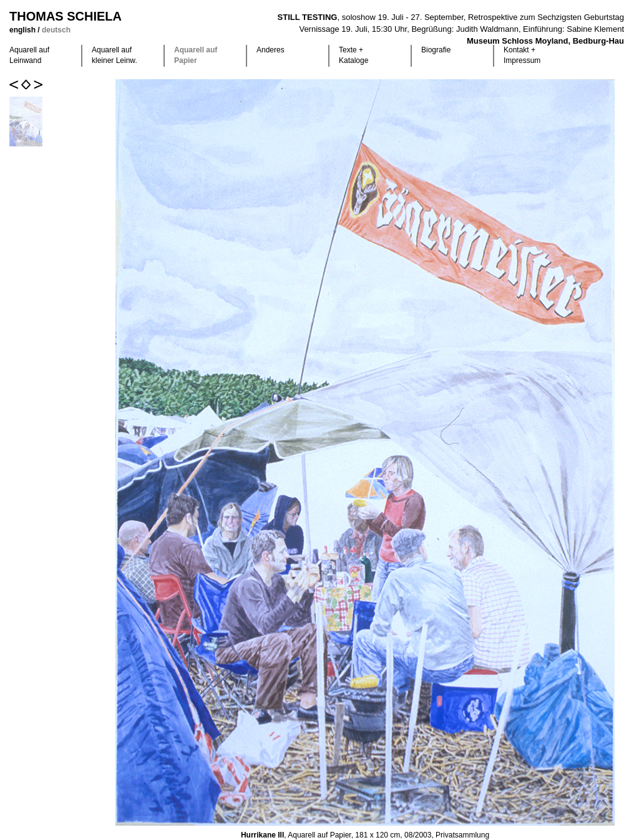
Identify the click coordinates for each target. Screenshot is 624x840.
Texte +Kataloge (353, 55)
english (23, 30)
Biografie (436, 50)
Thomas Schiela (66, 16)
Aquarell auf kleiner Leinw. (115, 55)
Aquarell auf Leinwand (29, 55)
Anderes (271, 50)
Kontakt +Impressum (522, 55)
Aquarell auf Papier (196, 55)
